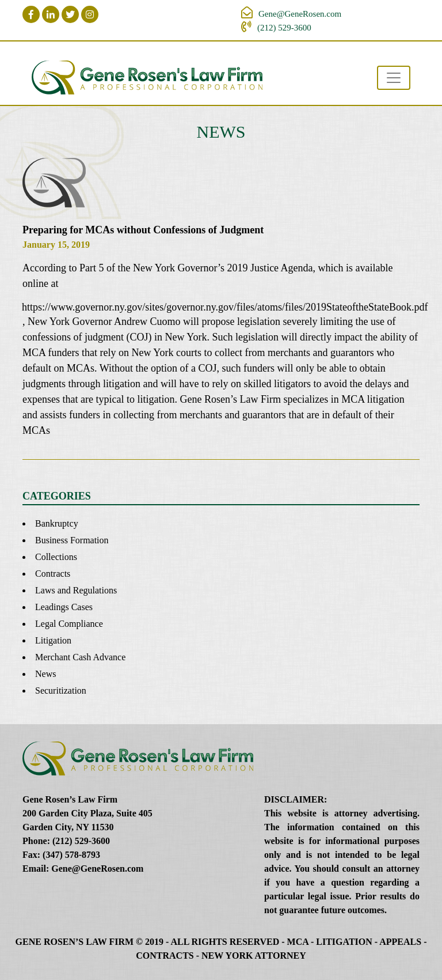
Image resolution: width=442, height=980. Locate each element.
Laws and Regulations (76, 590)
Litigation (53, 640)
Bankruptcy (57, 523)
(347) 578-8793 (71, 855)
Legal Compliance (69, 624)
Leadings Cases (64, 607)
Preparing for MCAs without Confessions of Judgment (143, 230)
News (45, 674)
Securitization (61, 690)
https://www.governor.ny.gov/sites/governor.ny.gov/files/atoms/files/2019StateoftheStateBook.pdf (221, 307)
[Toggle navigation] (394, 78)
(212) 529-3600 (284, 28)
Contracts (53, 574)
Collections (56, 557)
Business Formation (72, 540)
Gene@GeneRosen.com (300, 14)
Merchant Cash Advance (80, 657)
